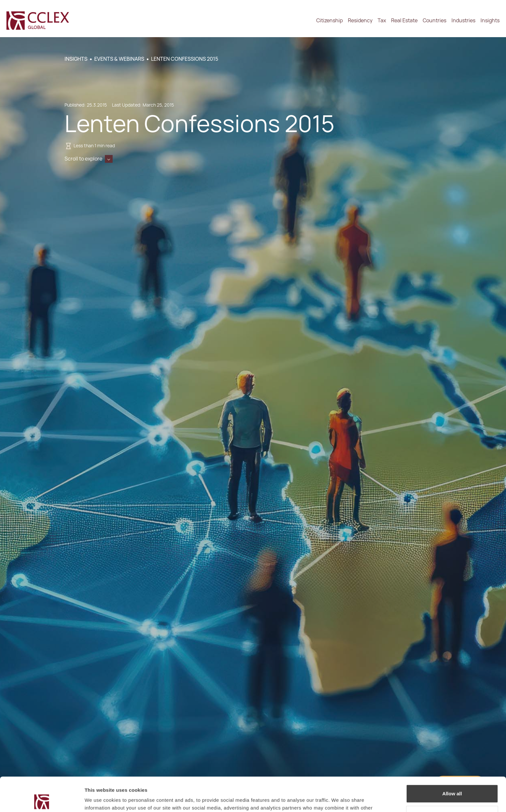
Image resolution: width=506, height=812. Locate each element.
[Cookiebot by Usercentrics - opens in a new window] (42, 799)
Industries (463, 21)
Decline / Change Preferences (452, 781)
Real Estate (404, 21)
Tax (382, 21)
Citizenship (329, 21)
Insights (490, 21)
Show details (100, 799)
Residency (360, 21)
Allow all (452, 760)
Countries (435, 21)
